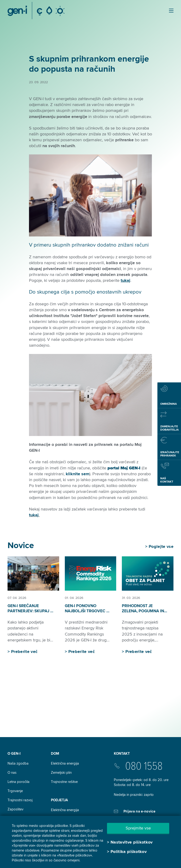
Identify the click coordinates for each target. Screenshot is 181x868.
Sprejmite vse (138, 828)
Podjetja (59, 800)
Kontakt (122, 754)
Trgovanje (15, 791)
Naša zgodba (18, 763)
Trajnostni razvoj (20, 800)
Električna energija (65, 763)
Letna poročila (19, 782)
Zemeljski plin (61, 773)
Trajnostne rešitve (64, 782)
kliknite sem (78, 474)
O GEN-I (14, 754)
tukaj (34, 515)
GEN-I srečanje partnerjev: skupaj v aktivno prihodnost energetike (30, 614)
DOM (55, 754)
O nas (12, 773)
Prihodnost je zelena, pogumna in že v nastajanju (143, 611)
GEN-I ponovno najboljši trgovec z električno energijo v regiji (87, 614)
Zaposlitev (15, 809)
